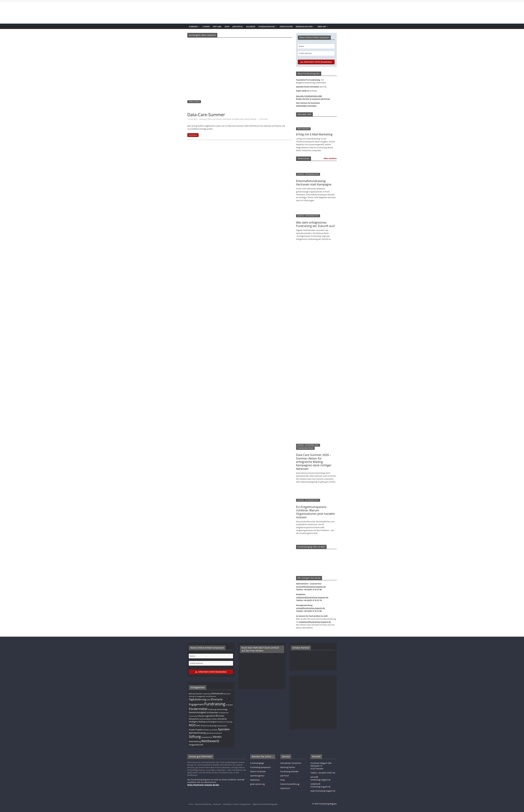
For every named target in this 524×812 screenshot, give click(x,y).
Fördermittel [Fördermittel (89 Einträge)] (198, 709)
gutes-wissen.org (257, 784)
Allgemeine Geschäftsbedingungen (265, 804)
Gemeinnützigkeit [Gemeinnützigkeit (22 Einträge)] (197, 712)
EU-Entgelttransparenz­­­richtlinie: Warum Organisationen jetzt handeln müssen (316, 512)
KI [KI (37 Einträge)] (217, 716)
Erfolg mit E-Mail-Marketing (314, 134)
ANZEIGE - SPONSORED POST (308, 174)
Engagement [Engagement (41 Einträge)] (196, 704)
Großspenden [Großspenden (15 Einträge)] (212, 712)
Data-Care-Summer (206, 115)
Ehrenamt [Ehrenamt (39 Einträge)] (217, 699)
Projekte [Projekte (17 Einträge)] (199, 730)
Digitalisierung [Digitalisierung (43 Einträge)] (197, 699)
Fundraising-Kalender (289, 771)
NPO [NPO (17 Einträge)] (198, 726)
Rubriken (193, 27)
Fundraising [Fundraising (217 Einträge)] (215, 704)
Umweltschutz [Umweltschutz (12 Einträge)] (207, 737)
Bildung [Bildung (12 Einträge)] (192, 694)
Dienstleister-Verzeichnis (291, 763)
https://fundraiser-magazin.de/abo (203, 785)
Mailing (253, 119)
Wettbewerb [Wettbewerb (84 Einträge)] (210, 741)
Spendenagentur (257, 776)
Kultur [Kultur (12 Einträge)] (215, 719)
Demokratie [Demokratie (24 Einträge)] (217, 693)
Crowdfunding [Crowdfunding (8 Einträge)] (206, 694)
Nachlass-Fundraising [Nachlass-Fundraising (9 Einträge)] (225, 722)
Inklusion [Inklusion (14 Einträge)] (201, 716)
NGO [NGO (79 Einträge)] (192, 725)
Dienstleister (286, 27)
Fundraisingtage (267, 27)
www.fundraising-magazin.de (323, 791)
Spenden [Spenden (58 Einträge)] (224, 729)
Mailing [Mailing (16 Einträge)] (202, 722)
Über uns (322, 27)
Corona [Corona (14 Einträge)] (198, 694)
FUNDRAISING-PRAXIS (305, 448)
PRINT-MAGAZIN (303, 129)
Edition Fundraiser (258, 771)
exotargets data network (241, 119)
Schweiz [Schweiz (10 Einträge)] (206, 730)
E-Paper (206, 27)
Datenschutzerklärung (290, 784)
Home (191, 804)
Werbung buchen (304, 27)
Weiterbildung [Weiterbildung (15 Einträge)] (195, 741)
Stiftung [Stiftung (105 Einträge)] (195, 737)
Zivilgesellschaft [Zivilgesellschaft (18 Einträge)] (196, 745)
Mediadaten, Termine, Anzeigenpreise (237, 804)
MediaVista (255, 780)
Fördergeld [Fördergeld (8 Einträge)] (229, 705)
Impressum (285, 788)
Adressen (203, 119)
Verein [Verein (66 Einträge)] (217, 737)
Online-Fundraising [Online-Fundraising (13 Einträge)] (209, 726)
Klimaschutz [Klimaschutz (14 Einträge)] (194, 719)
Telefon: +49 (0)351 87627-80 (323, 773)
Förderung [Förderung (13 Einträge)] (212, 709)
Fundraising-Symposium (260, 767)
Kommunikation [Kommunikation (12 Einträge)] (206, 719)
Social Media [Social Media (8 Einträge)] (214, 730)
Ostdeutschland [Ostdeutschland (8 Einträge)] (222, 726)
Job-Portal (238, 27)
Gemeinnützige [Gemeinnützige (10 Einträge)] (222, 709)
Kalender (251, 27)
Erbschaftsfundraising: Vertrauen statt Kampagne (314, 183)
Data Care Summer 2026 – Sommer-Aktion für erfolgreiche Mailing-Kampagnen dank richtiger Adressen (314, 462)
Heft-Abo (217, 27)
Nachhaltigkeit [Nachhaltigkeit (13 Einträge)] (211, 722)
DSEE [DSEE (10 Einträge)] (208, 700)
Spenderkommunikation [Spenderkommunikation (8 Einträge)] (214, 733)
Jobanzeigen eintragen (306, 106)
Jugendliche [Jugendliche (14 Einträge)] (210, 716)
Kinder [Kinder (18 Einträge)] (221, 716)
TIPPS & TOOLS (194, 102)
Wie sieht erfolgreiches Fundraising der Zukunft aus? (316, 224)
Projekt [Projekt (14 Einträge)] (192, 730)
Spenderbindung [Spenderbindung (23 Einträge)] (197, 733)
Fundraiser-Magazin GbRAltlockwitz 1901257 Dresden (321, 766)
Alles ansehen (330, 158)
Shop (227, 27)
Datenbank (227, 119)
